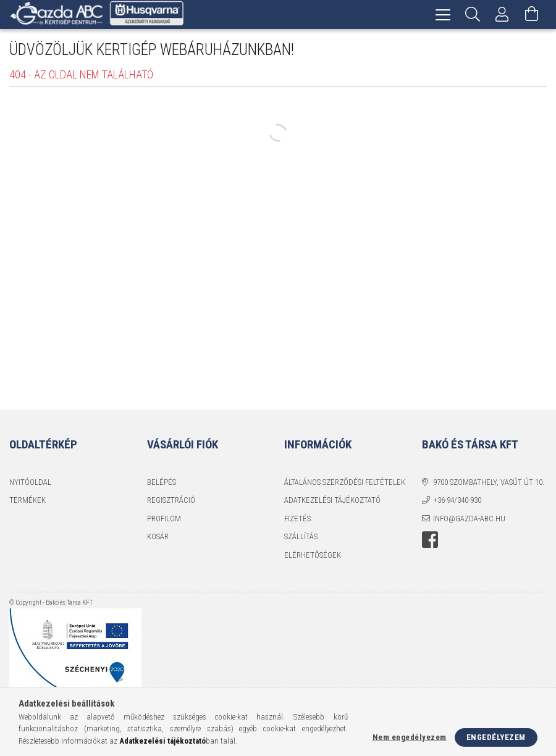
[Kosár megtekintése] (532, 15)
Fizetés (297, 519)
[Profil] (502, 15)
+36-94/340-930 (457, 500)
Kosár (158, 536)
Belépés (162, 482)
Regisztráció (171, 500)
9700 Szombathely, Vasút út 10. (489, 482)
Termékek (27, 500)
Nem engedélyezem (410, 737)
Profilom (164, 519)
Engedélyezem (496, 737)
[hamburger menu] (443, 15)
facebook (430, 540)
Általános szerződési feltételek (345, 482)
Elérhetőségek (313, 555)
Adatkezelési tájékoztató (332, 500)
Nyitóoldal (30, 482)
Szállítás (301, 536)
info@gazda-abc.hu (469, 519)
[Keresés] (473, 15)
